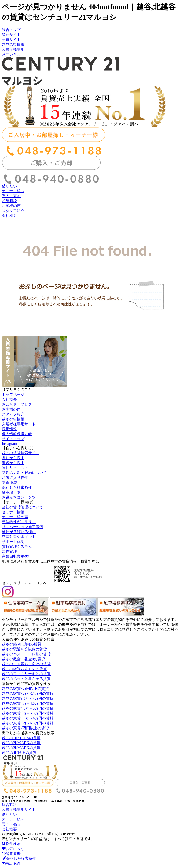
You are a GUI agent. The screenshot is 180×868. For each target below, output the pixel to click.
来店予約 (11, 863)
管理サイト (11, 35)
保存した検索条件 (17, 487)
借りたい (9, 186)
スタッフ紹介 (13, 211)
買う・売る (11, 196)
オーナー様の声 (15, 517)
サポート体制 (13, 542)
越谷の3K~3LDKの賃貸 (21, 748)
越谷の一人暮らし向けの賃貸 (26, 664)
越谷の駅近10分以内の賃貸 (24, 649)
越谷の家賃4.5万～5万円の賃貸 (28, 708)
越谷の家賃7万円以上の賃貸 (25, 728)
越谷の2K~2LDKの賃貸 (21, 743)
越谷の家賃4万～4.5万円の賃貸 (28, 703)
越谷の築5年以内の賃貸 (22, 644)
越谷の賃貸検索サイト (21, 453)
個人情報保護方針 (17, 434)
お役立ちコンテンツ (19, 497)
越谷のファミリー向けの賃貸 (26, 674)
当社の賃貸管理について (22, 507)
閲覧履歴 (9, 482)
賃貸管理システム (17, 547)
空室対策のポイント (19, 537)
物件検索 (11, 844)
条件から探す (13, 458)
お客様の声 (11, 206)
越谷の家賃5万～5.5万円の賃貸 (28, 713)
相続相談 (9, 201)
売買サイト (11, 40)
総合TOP (9, 805)
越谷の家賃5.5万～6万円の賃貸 (28, 718)
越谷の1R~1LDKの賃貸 (21, 738)
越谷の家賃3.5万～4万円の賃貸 (28, 698)
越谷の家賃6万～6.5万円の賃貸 (28, 723)
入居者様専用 (13, 49)
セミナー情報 (13, 512)
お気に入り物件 (15, 478)
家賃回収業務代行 (17, 556)
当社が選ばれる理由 (19, 532)
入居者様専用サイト (19, 424)
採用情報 (9, 429)
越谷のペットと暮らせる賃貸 (26, 679)
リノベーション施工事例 (22, 527)
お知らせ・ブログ (17, 404)
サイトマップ (13, 439)
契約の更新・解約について (24, 473)
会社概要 (9, 216)
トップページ (13, 394)
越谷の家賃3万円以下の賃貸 (25, 689)
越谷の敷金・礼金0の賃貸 (23, 659)
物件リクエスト (15, 468)
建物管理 (9, 551)
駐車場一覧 (11, 492)
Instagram (9, 444)
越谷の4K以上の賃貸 (19, 753)
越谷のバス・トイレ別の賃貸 (26, 654)
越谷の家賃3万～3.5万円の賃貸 (28, 693)
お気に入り (13, 849)
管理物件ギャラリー (19, 522)
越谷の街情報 (13, 44)
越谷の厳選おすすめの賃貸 (24, 669)
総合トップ (11, 30)
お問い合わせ (13, 54)
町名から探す (13, 463)
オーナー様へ (13, 191)
